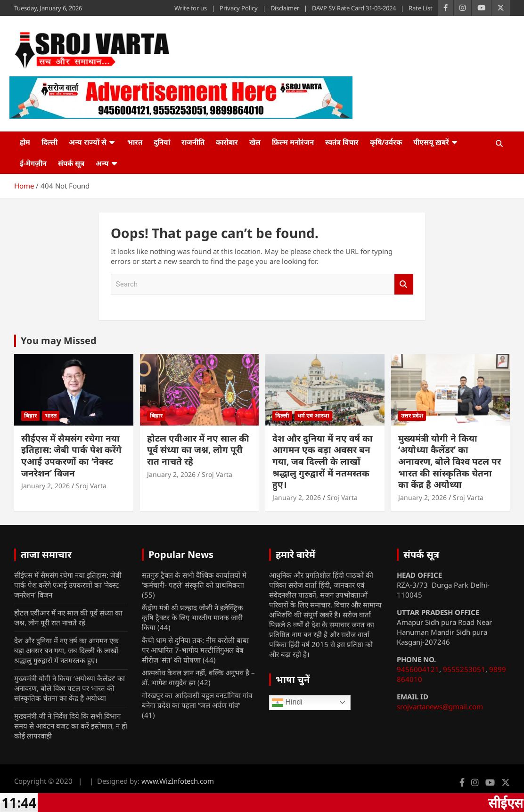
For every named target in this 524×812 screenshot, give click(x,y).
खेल (255, 142)
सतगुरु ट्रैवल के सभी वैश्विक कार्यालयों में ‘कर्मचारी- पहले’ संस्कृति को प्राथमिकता (194, 580)
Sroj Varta (91, 486)
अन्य (102, 163)
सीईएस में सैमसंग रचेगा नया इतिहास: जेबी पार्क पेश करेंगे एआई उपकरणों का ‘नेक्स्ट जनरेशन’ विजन (71, 456)
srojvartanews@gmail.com (440, 706)
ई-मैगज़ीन (33, 163)
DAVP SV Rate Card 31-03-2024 (354, 8)
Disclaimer (285, 8)
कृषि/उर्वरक (386, 142)
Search (404, 284)
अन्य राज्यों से (88, 142)
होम (25, 142)
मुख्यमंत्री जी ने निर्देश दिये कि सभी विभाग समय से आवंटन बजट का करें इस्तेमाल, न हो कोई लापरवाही (71, 726)
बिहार (30, 415)
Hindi (287, 703)
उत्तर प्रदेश (412, 415)
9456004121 (418, 669)
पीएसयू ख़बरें (431, 142)
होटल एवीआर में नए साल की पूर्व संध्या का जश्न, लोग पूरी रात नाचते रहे (198, 450)
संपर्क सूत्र (71, 163)
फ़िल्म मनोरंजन (293, 142)
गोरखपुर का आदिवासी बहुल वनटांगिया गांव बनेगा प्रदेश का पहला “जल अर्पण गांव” (197, 700)
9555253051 (464, 669)
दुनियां (162, 142)
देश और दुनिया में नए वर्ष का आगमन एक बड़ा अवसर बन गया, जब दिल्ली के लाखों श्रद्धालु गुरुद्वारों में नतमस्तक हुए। (323, 462)
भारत (135, 142)
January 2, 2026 (45, 486)
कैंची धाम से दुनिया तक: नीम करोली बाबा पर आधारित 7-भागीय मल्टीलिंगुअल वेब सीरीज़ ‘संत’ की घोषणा (195, 650)
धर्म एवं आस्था (313, 415)
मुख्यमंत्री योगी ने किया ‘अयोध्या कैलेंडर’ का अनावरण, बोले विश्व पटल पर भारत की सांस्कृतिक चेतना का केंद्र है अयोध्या (450, 462)
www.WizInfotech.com (178, 781)
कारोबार (227, 142)
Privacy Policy (239, 8)
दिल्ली (49, 142)
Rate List (421, 8)
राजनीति (193, 142)
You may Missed (59, 340)
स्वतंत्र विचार (342, 142)
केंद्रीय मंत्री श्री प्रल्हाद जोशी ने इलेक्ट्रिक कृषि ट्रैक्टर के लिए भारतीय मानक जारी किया (192, 617)
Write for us (191, 8)
